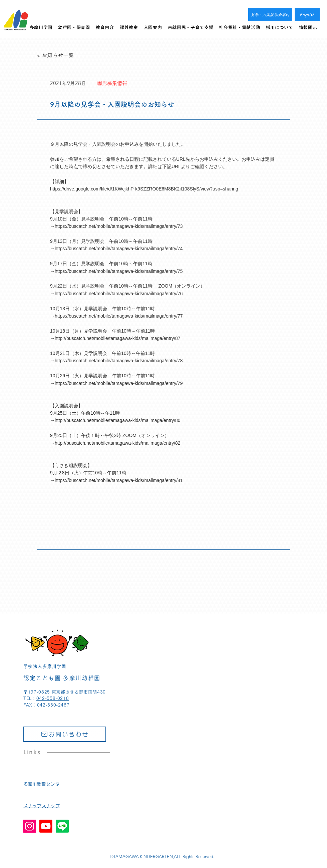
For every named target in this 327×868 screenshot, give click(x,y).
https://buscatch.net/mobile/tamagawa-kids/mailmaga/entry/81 (119, 480)
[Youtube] (46, 826)
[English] (307, 15)
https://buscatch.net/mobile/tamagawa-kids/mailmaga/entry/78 (119, 361)
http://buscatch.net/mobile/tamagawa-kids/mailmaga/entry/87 (118, 338)
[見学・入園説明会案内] (270, 15)
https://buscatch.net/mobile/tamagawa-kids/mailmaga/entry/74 (119, 249)
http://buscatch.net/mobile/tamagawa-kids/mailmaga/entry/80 (118, 420)
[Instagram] (30, 826)
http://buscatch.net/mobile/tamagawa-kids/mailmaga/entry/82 (118, 443)
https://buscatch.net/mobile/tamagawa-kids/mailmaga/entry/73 (119, 226)
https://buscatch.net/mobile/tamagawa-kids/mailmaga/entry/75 (119, 271)
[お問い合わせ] (65, 734)
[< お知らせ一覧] (59, 55)
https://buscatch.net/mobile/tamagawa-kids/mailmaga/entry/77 (119, 316)
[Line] (62, 826)
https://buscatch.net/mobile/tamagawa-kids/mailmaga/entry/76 (119, 294)
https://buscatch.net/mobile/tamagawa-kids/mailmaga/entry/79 (119, 383)
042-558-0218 (53, 698)
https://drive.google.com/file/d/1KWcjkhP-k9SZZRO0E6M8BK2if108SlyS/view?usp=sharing (144, 189)
